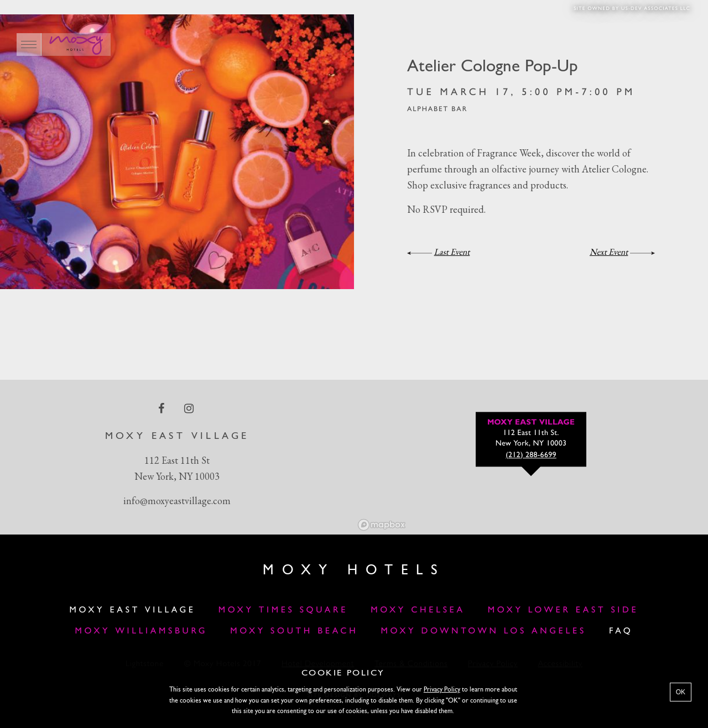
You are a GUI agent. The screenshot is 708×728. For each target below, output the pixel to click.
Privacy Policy (442, 690)
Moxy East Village (133, 610)
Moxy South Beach (294, 631)
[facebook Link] (162, 408)
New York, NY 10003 (177, 476)
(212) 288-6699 (531, 455)
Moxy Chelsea (418, 610)
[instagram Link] (190, 408)
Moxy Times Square (283, 610)
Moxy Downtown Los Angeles (483, 631)
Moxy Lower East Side (563, 610)
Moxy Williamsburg (142, 631)
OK (681, 692)
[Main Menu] (29, 44)
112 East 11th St (177, 460)
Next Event (609, 252)
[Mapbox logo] (382, 525)
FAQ (621, 631)
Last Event (452, 252)
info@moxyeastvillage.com (177, 501)
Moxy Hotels (354, 571)
